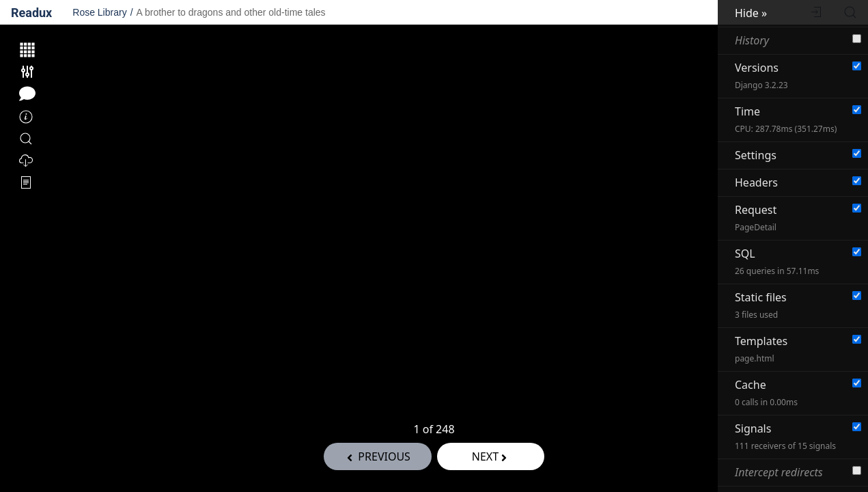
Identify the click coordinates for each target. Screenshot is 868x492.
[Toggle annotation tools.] (27, 94)
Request (756, 218)
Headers (756, 182)
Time (786, 119)
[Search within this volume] (26, 139)
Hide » (751, 13)
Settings (756, 155)
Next (491, 456)
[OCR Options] (26, 183)
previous (377, 456)
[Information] (26, 118)
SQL (777, 261)
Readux (31, 13)
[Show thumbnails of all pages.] (27, 50)
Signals (785, 436)
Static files (761, 305)
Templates (761, 349)
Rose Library (99, 12)
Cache (766, 393)
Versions (761, 76)
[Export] (26, 161)
